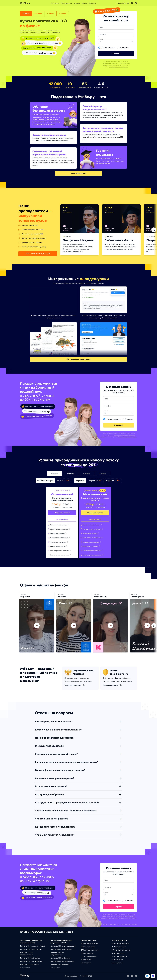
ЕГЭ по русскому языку (90, 944)
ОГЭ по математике (119, 947)
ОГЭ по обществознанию (121, 950)
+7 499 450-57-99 (86, 976)
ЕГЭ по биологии (87, 953)
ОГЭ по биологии (118, 953)
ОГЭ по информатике (119, 956)
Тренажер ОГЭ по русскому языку (63, 946)
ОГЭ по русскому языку (120, 944)
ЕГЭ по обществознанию (90, 950)
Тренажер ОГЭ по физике (60, 964)
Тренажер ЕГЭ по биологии (30, 958)
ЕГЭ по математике (88, 947)
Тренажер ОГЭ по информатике (62, 961)
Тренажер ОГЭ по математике (62, 949)
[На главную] (25, 976)
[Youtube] (136, 976)
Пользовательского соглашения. (119, 67)
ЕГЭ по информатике (89, 956)
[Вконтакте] (128, 976)
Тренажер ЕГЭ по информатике (31, 961)
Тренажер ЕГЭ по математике (31, 949)
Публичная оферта (72, 976)
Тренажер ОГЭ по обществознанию (57, 954)
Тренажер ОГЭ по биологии (61, 958)
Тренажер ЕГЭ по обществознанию (26, 954)
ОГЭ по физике (117, 960)
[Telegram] (132, 976)
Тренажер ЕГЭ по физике (29, 964)
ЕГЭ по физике (86, 960)
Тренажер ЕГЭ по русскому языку (32, 946)
